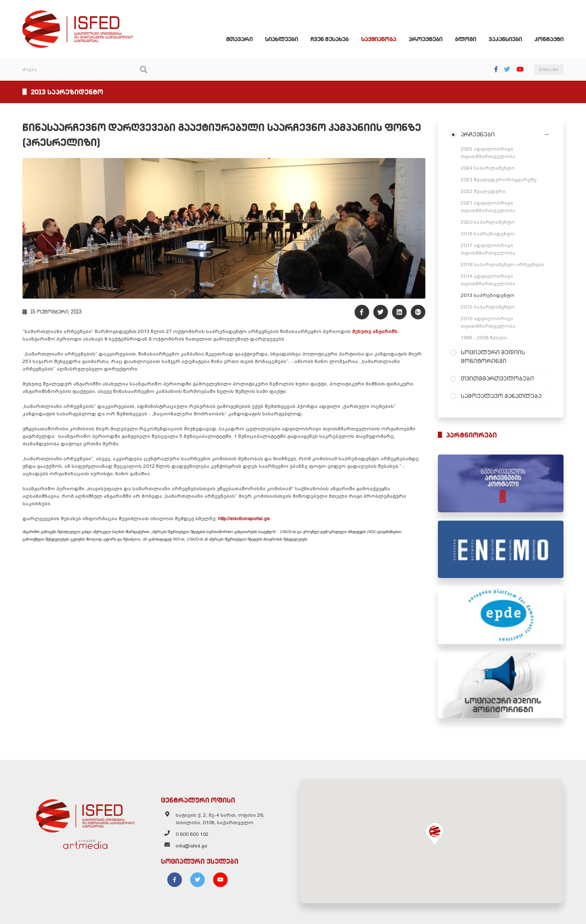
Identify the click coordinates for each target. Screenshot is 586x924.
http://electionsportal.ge (245, 519)
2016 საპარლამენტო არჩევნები (502, 264)
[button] (435, 834)
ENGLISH (549, 70)
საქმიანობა (379, 39)
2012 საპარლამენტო (488, 307)
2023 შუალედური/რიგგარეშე (499, 180)
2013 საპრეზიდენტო (488, 295)
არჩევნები (478, 134)
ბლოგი (466, 39)
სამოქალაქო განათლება (501, 396)
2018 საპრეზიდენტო (488, 234)
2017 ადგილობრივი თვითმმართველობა (488, 249)
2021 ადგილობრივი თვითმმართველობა (488, 207)
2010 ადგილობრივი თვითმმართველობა (488, 322)
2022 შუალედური (483, 191)
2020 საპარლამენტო (488, 222)
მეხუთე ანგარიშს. (375, 331)
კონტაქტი (549, 39)
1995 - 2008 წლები (484, 338)
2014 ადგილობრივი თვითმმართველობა (488, 280)
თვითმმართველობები (497, 378)
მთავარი (239, 39)
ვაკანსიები (505, 39)
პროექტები (426, 39)
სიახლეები (282, 39)
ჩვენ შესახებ (330, 39)
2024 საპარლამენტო (488, 168)
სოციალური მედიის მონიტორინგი (493, 357)
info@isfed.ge (191, 846)
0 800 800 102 (192, 834)
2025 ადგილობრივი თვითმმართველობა (488, 153)
